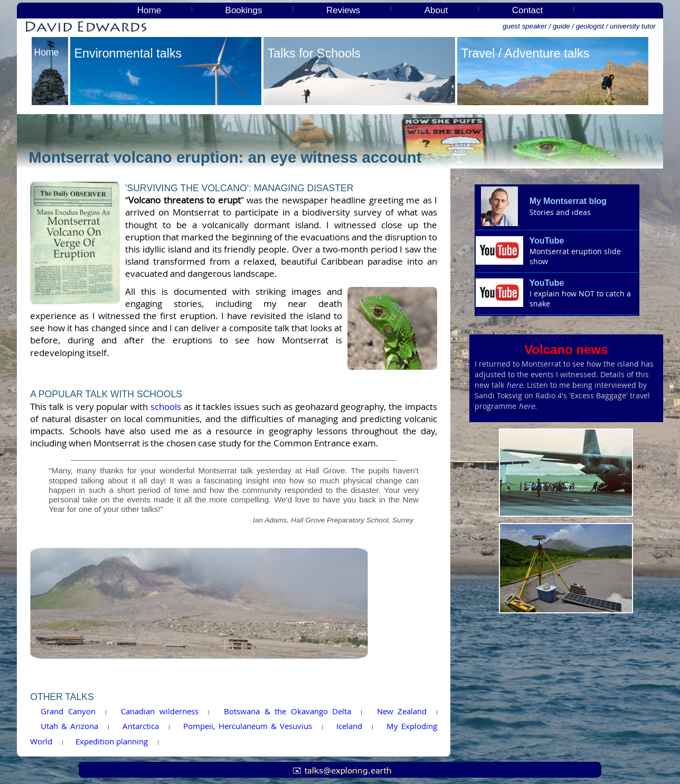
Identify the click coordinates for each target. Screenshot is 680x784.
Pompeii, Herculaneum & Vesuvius (248, 726)
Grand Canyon (68, 711)
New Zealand (402, 711)
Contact (528, 10)
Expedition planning (112, 741)
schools (166, 407)
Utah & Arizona (69, 726)
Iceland (349, 726)
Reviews (343, 10)
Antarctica (141, 726)
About (436, 10)
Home (149, 10)
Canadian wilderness (160, 711)
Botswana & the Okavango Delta (287, 711)
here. (516, 385)
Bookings (244, 10)
